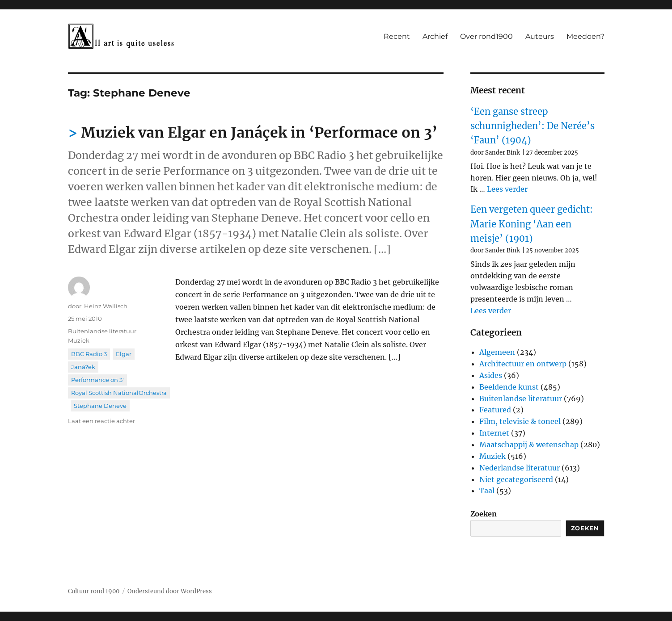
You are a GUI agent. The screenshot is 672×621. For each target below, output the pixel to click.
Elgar (124, 354)
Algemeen (497, 352)
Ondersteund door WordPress (170, 591)
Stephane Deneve (100, 406)
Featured (495, 410)
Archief (435, 36)
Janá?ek (83, 367)
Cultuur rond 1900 (94, 591)
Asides (491, 375)
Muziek (79, 340)
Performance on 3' (97, 380)
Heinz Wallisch (106, 306)
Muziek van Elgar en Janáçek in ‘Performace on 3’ (259, 133)
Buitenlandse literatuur (102, 331)
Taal (487, 491)
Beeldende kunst (509, 387)
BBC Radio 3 (89, 354)
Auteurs (540, 36)
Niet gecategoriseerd (516, 479)
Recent (397, 36)
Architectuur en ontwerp (523, 364)
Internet (494, 433)
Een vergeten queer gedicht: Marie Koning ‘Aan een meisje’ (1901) (532, 224)
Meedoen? (585, 36)
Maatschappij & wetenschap (529, 445)
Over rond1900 (486, 36)
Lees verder (507, 189)
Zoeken (484, 514)
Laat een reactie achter (101, 421)
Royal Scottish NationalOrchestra (119, 393)
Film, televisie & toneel (520, 421)
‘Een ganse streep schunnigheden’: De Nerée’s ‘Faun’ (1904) (533, 126)
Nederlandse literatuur (520, 468)
